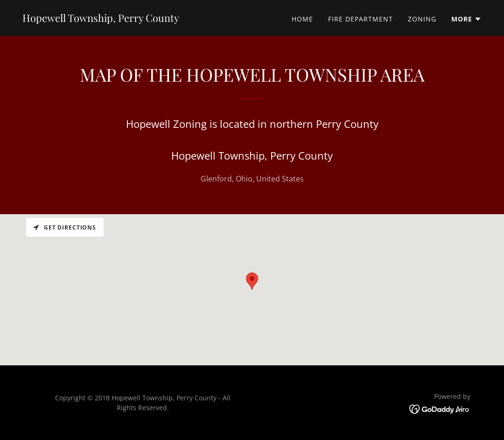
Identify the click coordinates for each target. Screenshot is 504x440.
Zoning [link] (422, 19)
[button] (466, 19)
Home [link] (302, 19)
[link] (101, 19)
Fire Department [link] (360, 19)
